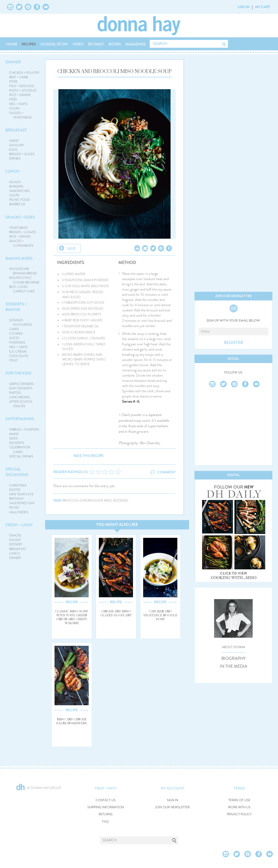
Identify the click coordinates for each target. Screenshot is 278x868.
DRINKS (15, 159)
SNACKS (15, 535)
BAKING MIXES (19, 258)
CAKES (14, 329)
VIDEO (78, 44)
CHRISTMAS (18, 485)
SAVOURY (17, 145)
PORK (13, 82)
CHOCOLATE (19, 356)
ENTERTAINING (20, 419)
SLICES (14, 338)
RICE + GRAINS (20, 95)
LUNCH (12, 171)
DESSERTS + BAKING (16, 307)
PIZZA (13, 99)
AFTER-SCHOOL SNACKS (21, 404)
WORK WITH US (239, 807)
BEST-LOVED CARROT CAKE (22, 289)
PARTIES (15, 393)
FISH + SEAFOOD (22, 86)
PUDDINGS (17, 342)
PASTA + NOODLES (23, 91)
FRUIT (13, 360)
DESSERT (16, 544)
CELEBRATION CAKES (20, 450)
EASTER (15, 490)
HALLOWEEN (19, 512)
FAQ (105, 822)
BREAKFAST (16, 130)
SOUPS (14, 108)
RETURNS (106, 814)
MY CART (263, 7)
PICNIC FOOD (19, 200)
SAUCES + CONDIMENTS (22, 243)
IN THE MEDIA (234, 666)
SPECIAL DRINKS (21, 456)
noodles (120, 501)
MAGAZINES (136, 44)
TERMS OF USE (239, 800)
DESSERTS (17, 443)
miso (108, 501)
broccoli (71, 501)
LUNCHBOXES (20, 397)
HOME (12, 44)
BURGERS (16, 186)
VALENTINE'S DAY (22, 503)
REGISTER (234, 343)
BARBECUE (17, 204)
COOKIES (16, 334)
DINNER (13, 62)
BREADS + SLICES (22, 154)
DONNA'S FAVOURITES (21, 323)
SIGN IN (173, 800)
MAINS (14, 434)
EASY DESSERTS (21, 388)
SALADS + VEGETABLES (21, 115)
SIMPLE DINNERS (22, 384)
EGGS (13, 150)
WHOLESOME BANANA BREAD (23, 271)
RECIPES (29, 44)
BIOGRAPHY (234, 659)
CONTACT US (106, 800)
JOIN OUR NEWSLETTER (172, 807)
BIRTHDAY (16, 499)
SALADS (15, 182)
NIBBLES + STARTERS (24, 430)
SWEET (14, 141)
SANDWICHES (19, 191)
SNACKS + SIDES (20, 217)
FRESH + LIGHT (19, 525)
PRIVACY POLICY (239, 814)
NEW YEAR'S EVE (21, 494)
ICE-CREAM (18, 352)
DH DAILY (96, 44)
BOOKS (115, 44)
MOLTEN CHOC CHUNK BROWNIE (24, 280)
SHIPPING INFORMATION (106, 807)
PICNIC (14, 508)
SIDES (13, 438)
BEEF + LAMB (18, 77)
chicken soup (91, 501)
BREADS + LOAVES (23, 232)
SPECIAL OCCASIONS (17, 472)
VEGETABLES (19, 228)
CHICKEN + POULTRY (24, 73)
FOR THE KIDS (18, 373)
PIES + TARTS (18, 104)
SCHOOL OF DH (54, 44)
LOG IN (244, 7)
